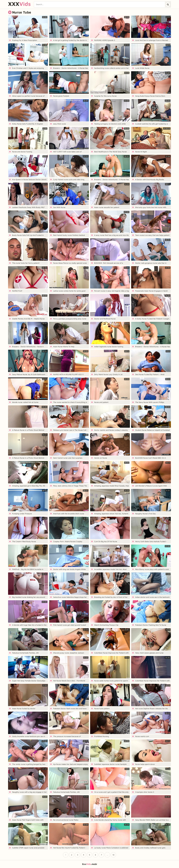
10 (113, 855)
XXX (19, 4)
